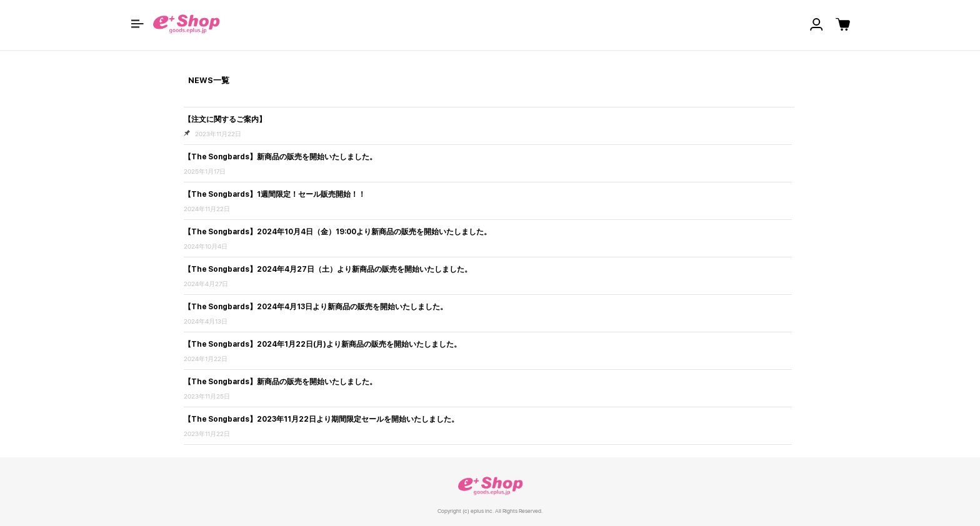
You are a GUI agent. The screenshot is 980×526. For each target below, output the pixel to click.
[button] (137, 24)
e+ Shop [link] (490, 486)
